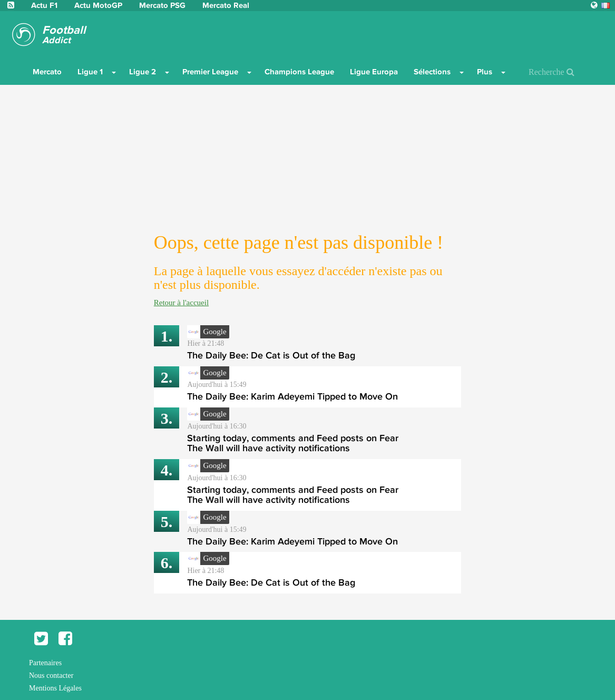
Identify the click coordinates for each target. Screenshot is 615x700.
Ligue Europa (374, 72)
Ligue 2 (143, 72)
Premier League (210, 72)
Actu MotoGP (99, 5)
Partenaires (45, 663)
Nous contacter (51, 675)
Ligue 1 (90, 72)
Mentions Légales (55, 688)
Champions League (299, 72)
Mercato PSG (163, 5)
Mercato (47, 72)
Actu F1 (44, 5)
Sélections (432, 72)
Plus (485, 72)
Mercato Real (226, 5)
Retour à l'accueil (181, 303)
